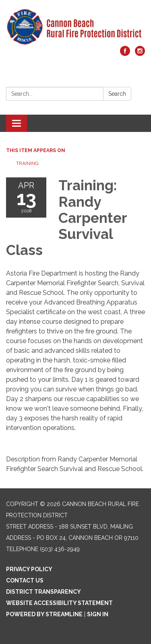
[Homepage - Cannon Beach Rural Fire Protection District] (75, 27)
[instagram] (140, 54)
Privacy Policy (29, 569)
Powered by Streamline (44, 614)
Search (117, 94)
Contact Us (25, 580)
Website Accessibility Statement (59, 603)
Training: (28, 163)
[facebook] (125, 54)
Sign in (98, 614)
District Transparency (43, 592)
